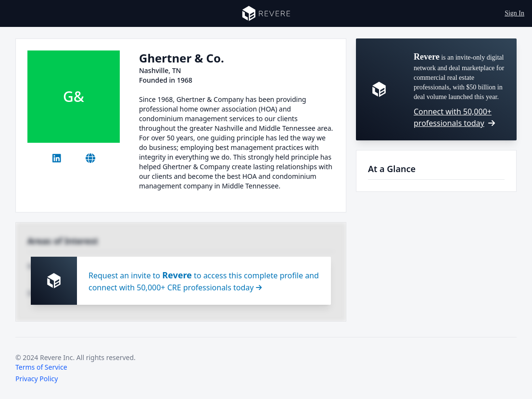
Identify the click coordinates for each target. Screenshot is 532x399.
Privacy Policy (37, 379)
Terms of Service (41, 367)
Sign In (514, 13)
